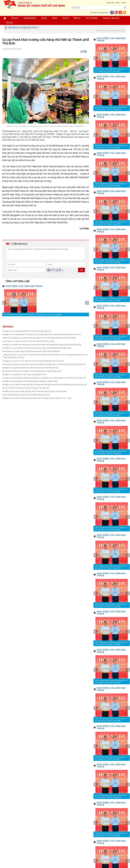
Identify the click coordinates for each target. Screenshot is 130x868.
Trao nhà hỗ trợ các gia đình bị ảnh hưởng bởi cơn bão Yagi (27, 388)
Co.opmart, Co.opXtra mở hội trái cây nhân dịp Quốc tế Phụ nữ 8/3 (29, 341)
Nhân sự (77, 18)
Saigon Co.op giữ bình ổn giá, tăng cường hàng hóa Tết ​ (25, 374)
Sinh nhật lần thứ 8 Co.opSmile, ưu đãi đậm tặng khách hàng (27, 395)
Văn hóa (9, 23)
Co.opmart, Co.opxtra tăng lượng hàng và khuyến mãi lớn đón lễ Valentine (32, 351)
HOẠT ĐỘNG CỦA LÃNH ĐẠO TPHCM (24, 286)
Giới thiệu (110, 3)
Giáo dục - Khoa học (111, 18)
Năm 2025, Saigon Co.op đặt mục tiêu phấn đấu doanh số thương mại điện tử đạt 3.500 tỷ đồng (40, 338)
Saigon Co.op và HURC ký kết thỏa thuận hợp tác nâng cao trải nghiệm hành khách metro (38, 348)
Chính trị (15, 18)
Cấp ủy (44, 18)
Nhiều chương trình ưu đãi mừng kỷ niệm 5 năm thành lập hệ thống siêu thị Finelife (35, 391)
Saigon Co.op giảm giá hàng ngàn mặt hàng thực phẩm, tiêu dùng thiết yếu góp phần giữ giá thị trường (43, 345)
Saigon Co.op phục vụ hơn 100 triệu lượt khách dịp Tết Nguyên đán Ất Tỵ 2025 (34, 361)
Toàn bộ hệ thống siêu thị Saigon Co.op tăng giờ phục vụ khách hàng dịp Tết (33, 371)
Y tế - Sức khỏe (92, 18)
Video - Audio (121, 3)
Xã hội (55, 18)
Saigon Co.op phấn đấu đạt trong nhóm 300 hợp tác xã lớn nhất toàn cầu (31, 368)
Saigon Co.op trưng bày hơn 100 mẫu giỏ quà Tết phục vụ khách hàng (31, 381)
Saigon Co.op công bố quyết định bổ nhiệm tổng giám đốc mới (28, 331)
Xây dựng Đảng (30, 18)
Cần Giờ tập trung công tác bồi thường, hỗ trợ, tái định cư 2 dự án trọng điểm (33, 314)
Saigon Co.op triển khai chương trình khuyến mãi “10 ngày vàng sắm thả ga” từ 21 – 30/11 (38, 398)
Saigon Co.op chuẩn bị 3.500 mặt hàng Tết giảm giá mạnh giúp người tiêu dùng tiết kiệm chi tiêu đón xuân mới (45, 385)
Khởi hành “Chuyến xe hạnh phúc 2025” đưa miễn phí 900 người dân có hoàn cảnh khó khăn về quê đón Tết (45, 364)
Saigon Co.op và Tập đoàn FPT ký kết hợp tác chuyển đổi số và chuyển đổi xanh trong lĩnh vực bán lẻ (42, 334)
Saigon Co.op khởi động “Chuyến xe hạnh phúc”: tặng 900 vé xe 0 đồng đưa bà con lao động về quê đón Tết (45, 378)
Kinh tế (65, 18)
